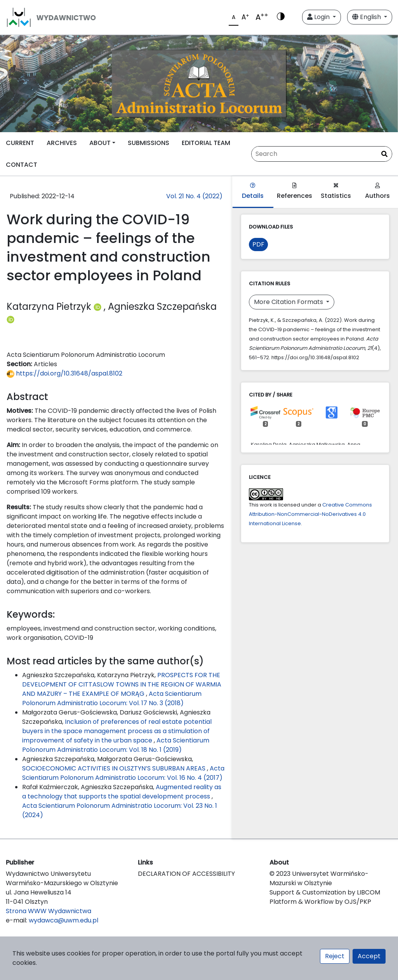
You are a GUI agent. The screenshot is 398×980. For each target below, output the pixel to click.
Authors (377, 191)
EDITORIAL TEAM (206, 143)
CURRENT (20, 143)
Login (319, 17)
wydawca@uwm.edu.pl (63, 920)
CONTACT (22, 165)
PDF (258, 244)
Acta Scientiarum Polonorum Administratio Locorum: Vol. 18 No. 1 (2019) (116, 745)
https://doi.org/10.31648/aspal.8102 (64, 373)
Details (253, 191)
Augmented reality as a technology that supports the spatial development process (122, 792)
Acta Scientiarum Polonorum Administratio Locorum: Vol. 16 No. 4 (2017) (123, 773)
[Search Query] (322, 154)
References (295, 191)
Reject (335, 956)
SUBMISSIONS (149, 143)
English (367, 17)
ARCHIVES (62, 143)
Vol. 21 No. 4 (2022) (194, 196)
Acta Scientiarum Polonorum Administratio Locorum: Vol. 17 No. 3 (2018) (112, 698)
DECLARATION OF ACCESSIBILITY (186, 874)
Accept (369, 956)
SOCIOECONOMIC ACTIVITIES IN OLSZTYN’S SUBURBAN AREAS (115, 768)
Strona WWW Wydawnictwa (49, 911)
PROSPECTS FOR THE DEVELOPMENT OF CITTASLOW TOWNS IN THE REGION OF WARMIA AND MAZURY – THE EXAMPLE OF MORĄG (122, 684)
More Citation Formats (289, 302)
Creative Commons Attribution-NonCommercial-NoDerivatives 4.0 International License (310, 514)
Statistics (336, 191)
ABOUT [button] (100, 143)
